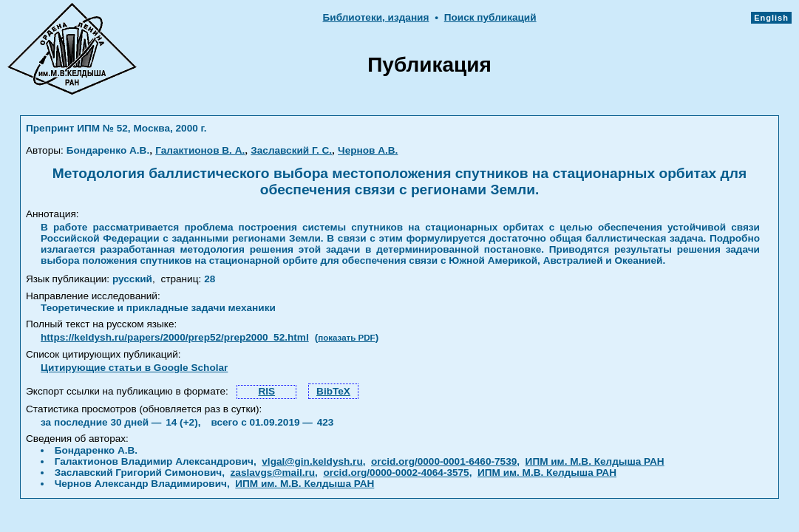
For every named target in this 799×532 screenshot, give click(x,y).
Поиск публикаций (490, 17)
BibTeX (333, 391)
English (771, 18)
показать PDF (346, 338)
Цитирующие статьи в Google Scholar (134, 368)
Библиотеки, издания (376, 17)
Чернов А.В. (368, 150)
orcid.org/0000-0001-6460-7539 (444, 461)
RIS (266, 391)
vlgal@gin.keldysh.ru (312, 461)
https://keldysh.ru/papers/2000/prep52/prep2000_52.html (175, 337)
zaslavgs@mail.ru (273, 473)
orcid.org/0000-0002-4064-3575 (396, 473)
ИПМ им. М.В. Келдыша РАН (595, 461)
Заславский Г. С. (291, 150)
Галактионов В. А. (200, 150)
